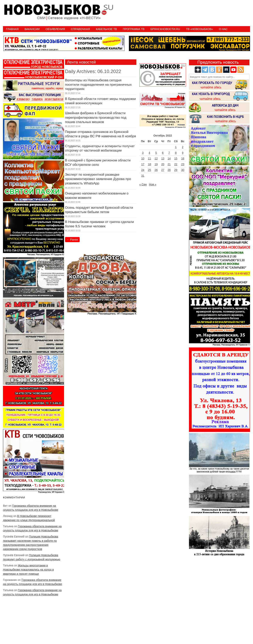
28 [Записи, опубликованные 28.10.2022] (169, 170)
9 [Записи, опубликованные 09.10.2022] (183, 153)
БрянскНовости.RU (165, 29)
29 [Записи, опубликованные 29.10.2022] (176, 170)
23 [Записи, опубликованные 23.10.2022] (183, 164)
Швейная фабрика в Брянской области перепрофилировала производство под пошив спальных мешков (96, 117)
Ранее (72, 240)
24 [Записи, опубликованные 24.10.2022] (143, 170)
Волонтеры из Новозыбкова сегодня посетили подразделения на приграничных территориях (98, 85)
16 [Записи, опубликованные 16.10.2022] (183, 158)
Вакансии (32, 29)
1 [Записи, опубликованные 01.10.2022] (176, 147)
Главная (12, 29)
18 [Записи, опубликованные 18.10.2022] (149, 164)
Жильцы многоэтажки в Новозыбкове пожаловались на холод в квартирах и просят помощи (28, 570)
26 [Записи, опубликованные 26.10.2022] (156, 170)
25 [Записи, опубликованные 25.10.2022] (149, 170)
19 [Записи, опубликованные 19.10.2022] (156, 164)
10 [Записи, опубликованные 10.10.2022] (143, 158)
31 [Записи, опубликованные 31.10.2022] (143, 176)
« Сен (143, 184)
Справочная (80, 29)
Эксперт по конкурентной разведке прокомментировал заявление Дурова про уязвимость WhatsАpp (98, 179)
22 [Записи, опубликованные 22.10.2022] (176, 164)
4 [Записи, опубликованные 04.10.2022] (149, 153)
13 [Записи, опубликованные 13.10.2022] (163, 158)
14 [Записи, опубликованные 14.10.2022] (169, 158)
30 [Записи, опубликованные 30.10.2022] (183, 170)
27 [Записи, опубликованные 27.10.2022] (163, 170)
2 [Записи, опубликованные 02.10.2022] (183, 147)
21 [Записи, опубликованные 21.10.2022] (169, 164)
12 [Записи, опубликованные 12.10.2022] (156, 158)
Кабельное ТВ (106, 29)
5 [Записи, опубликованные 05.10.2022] (156, 153)
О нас (223, 29)
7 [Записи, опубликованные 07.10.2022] (169, 153)
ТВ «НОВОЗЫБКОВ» (199, 29)
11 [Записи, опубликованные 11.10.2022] (149, 158)
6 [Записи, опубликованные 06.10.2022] (163, 153)
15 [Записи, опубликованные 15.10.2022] (176, 158)
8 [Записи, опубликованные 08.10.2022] (176, 153)
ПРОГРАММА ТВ (134, 29)
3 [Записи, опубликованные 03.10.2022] (143, 153)
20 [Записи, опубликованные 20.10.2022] (163, 164)
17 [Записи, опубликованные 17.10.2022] (143, 164)
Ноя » (153, 184)
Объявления (55, 29)
